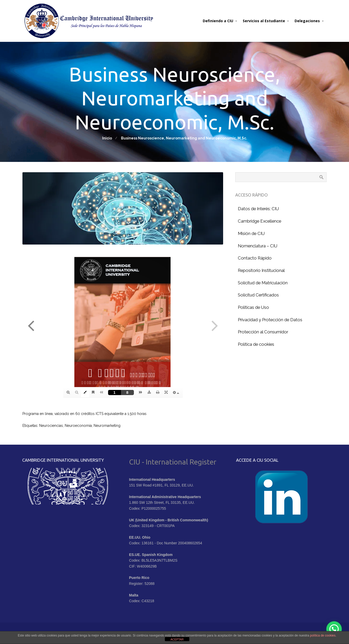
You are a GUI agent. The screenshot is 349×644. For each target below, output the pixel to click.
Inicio (107, 138)
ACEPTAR (177, 639)
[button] (334, 629)
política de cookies (323, 635)
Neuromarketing (107, 426)
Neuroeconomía (78, 426)
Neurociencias (51, 426)
